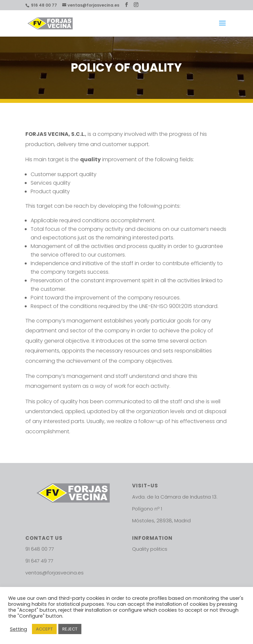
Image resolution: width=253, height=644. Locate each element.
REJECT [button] (70, 629)
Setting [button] (18, 629)
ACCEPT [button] (44, 629)
